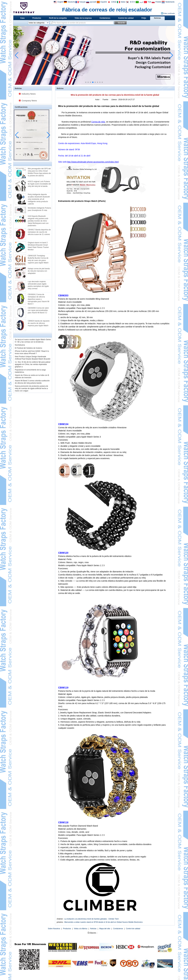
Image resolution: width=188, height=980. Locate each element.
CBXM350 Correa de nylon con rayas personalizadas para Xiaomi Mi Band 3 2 (38, 310)
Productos (37, 18)
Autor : (98, 100)
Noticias (158, 18)
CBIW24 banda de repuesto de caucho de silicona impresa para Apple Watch (39, 323)
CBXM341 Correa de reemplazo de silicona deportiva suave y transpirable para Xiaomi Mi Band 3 (38, 299)
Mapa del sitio (105, 929)
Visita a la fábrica (81, 929)
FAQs (144, 18)
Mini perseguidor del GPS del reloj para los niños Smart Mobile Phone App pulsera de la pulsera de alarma (39, 172)
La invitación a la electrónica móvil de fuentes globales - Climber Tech (92, 919)
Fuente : (106, 100)
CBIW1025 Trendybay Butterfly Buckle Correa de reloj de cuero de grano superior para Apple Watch (38, 259)
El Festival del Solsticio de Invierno (28, 348)
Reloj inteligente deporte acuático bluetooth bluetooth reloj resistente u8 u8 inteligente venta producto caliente (39, 199)
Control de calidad (126, 18)
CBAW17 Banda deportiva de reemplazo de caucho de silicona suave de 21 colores (39, 232)
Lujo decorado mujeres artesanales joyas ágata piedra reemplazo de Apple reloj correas (38, 285)
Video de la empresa (83, 18)
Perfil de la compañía (58, 18)
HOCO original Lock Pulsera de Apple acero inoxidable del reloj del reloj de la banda (39, 184)
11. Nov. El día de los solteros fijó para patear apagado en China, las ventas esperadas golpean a (33, 364)
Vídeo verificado (169, 13)
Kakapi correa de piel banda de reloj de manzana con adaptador (39, 271)
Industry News (29, 94)
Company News (29, 101)
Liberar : (115, 100)
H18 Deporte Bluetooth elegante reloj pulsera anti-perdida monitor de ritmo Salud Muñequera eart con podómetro (38, 221)
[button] (86, 82)
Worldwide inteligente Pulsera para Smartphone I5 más (39, 209)
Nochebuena (20, 345)
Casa (22, 18)
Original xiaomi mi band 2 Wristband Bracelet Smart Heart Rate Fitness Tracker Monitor (38, 246)
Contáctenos (105, 18)
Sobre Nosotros (54, 929)
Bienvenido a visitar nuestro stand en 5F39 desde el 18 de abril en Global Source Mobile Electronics (104, 922)
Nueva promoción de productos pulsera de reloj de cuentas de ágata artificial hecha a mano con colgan (31, 388)
